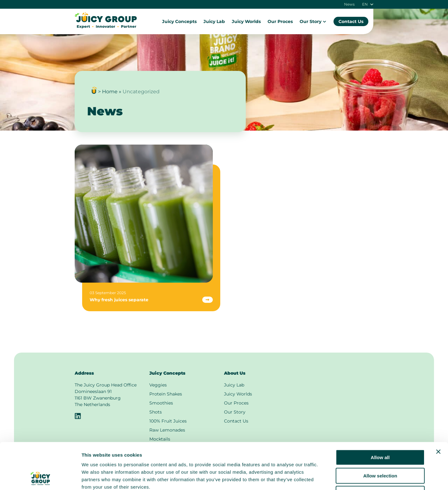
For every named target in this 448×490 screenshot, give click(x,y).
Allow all (380, 414)
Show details (327, 478)
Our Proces (280, 21)
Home (110, 92)
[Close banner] (438, 408)
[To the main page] (106, 27)
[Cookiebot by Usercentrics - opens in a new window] (40, 478)
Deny (380, 450)
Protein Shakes (166, 394)
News (349, 4)
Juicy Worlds (246, 21)
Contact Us (351, 21)
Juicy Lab (214, 21)
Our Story (313, 21)
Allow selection (380, 432)
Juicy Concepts (179, 21)
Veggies (158, 385)
